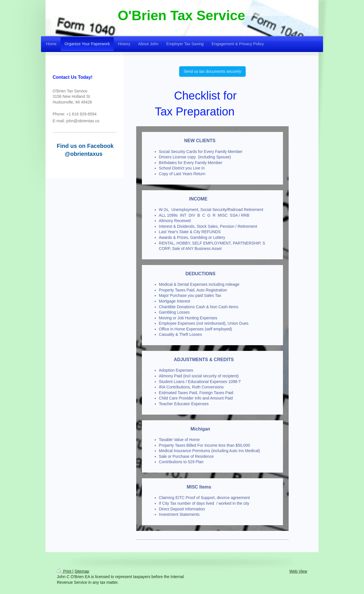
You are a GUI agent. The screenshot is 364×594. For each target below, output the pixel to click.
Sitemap (82, 571)
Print (65, 571)
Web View (298, 571)
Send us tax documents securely (212, 71)
